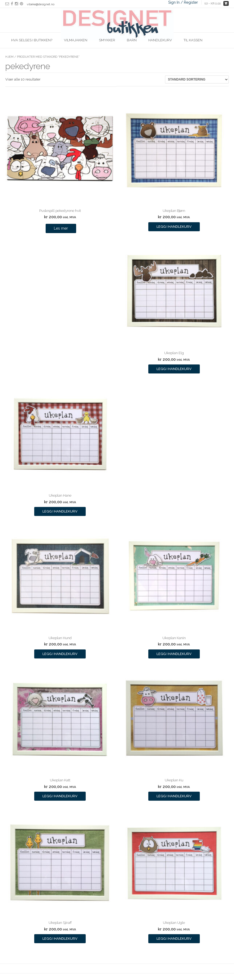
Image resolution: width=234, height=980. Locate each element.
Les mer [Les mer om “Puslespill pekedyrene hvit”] (61, 228)
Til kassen (193, 40)
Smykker (107, 40)
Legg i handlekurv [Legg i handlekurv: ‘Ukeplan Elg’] (174, 369)
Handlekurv (160, 40)
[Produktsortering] (197, 79)
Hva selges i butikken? (32, 40)
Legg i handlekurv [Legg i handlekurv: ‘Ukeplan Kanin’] (174, 654)
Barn (132, 40)
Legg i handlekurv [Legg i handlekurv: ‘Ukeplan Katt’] (60, 796)
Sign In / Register (183, 2)
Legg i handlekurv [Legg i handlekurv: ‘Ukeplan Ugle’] (174, 939)
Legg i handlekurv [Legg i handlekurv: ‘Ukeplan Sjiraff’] (60, 939)
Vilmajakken (76, 40)
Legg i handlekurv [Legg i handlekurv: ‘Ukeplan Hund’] (60, 654)
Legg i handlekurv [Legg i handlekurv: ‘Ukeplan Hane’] (60, 511)
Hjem (9, 57)
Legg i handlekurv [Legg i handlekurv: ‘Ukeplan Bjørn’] (174, 227)
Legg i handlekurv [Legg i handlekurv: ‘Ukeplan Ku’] (174, 796)
